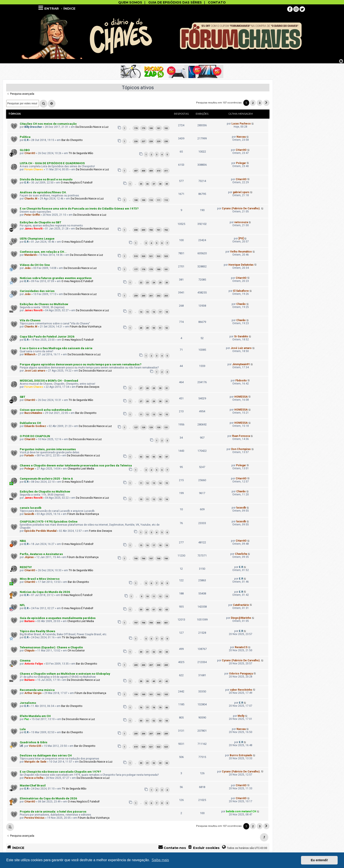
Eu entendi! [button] (319, 860)
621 (151, 747)
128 (143, 427)
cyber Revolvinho (241, 690)
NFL (22, 605)
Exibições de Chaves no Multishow (44, 304)
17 (160, 312)
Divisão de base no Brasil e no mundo (46, 179)
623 (166, 747)
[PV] (241, 238)
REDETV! (26, 567)
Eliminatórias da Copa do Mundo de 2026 (48, 798)
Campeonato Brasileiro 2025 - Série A (46, 479)
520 (143, 256)
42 (167, 681)
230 (166, 141)
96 (160, 457)
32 (154, 652)
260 (143, 296)
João (28, 268)
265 (136, 665)
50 (154, 328)
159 (136, 694)
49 (147, 328)
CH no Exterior (76, 651)
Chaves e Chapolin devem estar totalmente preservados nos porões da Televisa (76, 465)
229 (159, 141)
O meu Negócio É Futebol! (77, 183)
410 (159, 171)
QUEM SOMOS (130, 2)
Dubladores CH (30, 423)
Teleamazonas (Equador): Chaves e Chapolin (51, 647)
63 (167, 609)
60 (147, 609)
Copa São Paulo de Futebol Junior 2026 (47, 337)
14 (141, 312)
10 (141, 499)
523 (166, 256)
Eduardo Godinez (35, 426)
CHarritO (30, 153)
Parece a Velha (34, 778)
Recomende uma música (37, 690)
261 (151, 296)
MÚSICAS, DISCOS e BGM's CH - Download (49, 381)
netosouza (241, 222)
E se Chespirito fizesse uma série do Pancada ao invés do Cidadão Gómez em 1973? (79, 209)
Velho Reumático (241, 252)
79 (160, 707)
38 (160, 184)
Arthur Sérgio (33, 693)
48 (141, 328)
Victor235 (35, 746)
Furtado (29, 455)
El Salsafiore (241, 291)
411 (166, 171)
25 (160, 282)
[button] (266, 103)
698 (136, 230)
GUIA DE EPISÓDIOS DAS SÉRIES (175, 2)
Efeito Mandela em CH (35, 716)
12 (147, 414)
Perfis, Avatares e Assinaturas (41, 554)
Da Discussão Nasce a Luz (92, 127)
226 (136, 141)
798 (143, 623)
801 (166, 623)
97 (167, 457)
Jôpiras (29, 557)
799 (151, 623)
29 (154, 388)
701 (159, 230)
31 (167, 388)
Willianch (30, 354)
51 (160, 328)
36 (147, 184)
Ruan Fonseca (241, 436)
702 (166, 230)
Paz (27, 719)
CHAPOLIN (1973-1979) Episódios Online (49, 522)
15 (147, 312)
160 (143, 694)
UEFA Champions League (37, 239)
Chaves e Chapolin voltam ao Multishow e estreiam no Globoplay (65, 674)
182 (166, 128)
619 (136, 747)
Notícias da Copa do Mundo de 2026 (45, 592)
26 (167, 282)
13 (154, 414)
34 (167, 652)
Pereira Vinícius (34, 818)
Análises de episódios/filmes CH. (43, 192)
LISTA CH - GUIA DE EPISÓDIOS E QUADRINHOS (52, 163)
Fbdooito (241, 381)
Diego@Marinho (241, 618)
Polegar (241, 163)
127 (136, 427)
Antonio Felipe (34, 664)
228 (151, 141)
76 (141, 707)
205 (136, 734)
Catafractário (241, 605)
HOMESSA (241, 397)
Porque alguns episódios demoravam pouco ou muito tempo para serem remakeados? (81, 364)
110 (151, 200)
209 (166, 734)
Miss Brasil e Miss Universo (40, 579)
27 (141, 388)
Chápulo (30, 651)
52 (167, 328)
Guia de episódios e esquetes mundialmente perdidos (58, 618)
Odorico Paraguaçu (241, 674)
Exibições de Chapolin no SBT (40, 222)
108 (136, 200)
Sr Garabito (241, 336)
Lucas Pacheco (241, 124)
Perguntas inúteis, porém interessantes (48, 449)
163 (166, 694)
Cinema (25, 661)
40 (154, 681)
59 (141, 609)
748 (159, 558)
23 (147, 282)
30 (160, 388)
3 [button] (260, 103)
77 (147, 707)
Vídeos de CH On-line (35, 265)
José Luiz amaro (241, 348)
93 (141, 457)
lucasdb (29, 514)
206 (143, 734)
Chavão (241, 304)
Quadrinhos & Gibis (34, 742)
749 (166, 558)
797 (136, 623)
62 (160, 609)
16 (154, 312)
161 (151, 694)
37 (154, 184)
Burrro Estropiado (241, 755)
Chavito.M (31, 199)
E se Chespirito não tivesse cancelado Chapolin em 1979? (60, 772)
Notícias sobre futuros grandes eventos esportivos (56, 278)
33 (160, 652)
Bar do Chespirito (72, 140)
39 (167, 184)
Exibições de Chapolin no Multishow (45, 492)
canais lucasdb (31, 508)
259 (136, 296)
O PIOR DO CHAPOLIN (35, 436)
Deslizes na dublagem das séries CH (46, 755)
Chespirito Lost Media (81, 469)
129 (151, 427)
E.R (26, 140)
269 (166, 665)
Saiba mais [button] (160, 860)
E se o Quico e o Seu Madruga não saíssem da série (56, 348)
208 (159, 734)
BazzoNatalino (33, 413)
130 (159, 427)
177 (136, 269)
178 (136, 128)
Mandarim (30, 255)
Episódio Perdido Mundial (40, 531)
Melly (241, 716)
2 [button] (253, 103)
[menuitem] (204, 848)
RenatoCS (241, 647)
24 (154, 282)
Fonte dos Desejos (88, 387)
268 (159, 665)
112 (166, 200)
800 (159, 623)
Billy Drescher (33, 127)
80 (167, 707)
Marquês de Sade (35, 762)
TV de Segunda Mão (81, 153)
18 (167, 312)
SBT (22, 397)
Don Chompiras (241, 449)
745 (136, 558)
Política (25, 137)
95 (154, 457)
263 (166, 296)
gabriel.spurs (241, 192)
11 (141, 414)
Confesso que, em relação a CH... (43, 252)
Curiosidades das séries (37, 291)
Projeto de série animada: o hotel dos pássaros (53, 812)
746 (143, 558)
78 (154, 707)
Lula (23, 729)
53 (160, 721)
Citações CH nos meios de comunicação (48, 124)
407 (136, 171)
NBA (23, 541)
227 (143, 141)
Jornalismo (28, 703)
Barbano (30, 621)
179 (143, 128)
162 (159, 694)
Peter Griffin (32, 215)
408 (143, 171)
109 (143, 200)
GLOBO (25, 150)
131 (166, 427)
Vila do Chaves (30, 320)
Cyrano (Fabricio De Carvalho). (241, 208)
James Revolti (33, 229)
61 (154, 609)
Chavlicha (241, 554)
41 (160, 681)
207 (151, 734)
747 (151, 558)
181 (159, 128)
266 (143, 665)
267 (151, 665)
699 (143, 230)
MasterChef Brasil (33, 785)
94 (147, 457)
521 (151, 256)
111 (159, 200)
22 (141, 282)
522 (159, 256)
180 (151, 128)
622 (159, 747)
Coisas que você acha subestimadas (46, 410)
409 (151, 171)
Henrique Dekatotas (241, 265)
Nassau (241, 137)
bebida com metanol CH (241, 811)
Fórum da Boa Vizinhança (86, 327)
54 (167, 721)
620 (143, 747)
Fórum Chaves (34, 169)
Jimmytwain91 (241, 364)
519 (136, 256)
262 (159, 296)
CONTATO (217, 2)
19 (167, 545)
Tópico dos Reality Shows (38, 631)
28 (147, 388)
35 (141, 184)
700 (151, 230)
